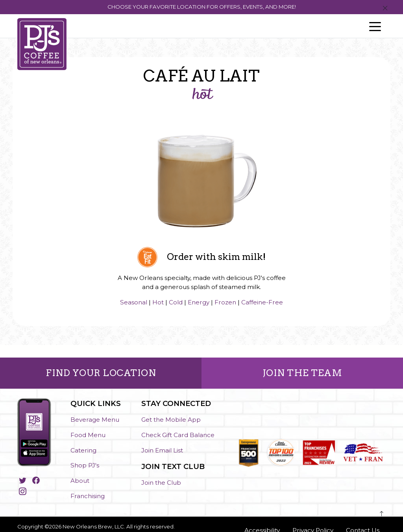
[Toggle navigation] (375, 26)
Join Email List (162, 450)
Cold (176, 302)
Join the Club (161, 483)
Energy (199, 302)
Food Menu (88, 435)
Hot (158, 302)
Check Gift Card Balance (178, 435)
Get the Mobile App (171, 420)
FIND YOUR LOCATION (101, 373)
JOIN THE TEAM (302, 373)
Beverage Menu (95, 420)
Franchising (88, 496)
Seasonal (134, 302)
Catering (83, 450)
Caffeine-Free (262, 302)
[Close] (385, 8)
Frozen (225, 302)
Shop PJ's (85, 465)
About (80, 481)
